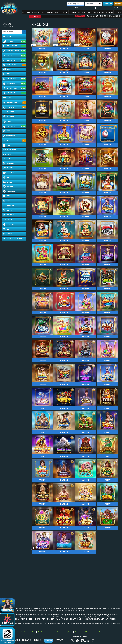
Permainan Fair (30, 632)
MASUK (108, 4)
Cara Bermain (43, 632)
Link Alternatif (87, 632)
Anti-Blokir (97, 632)
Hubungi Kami (67, 632)
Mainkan (42, 49)
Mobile (77, 632)
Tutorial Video (55, 632)
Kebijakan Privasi (16, 632)
